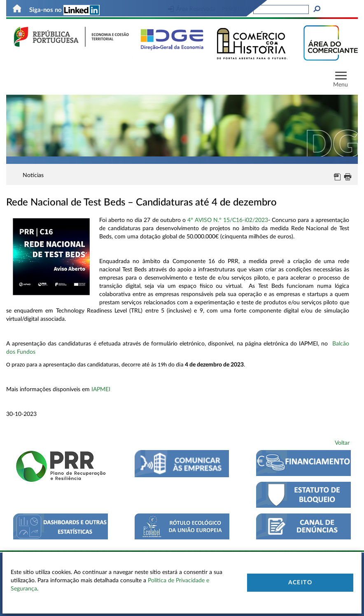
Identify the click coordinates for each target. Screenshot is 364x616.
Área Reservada (192, 9)
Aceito (300, 583)
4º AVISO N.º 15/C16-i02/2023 (228, 220)
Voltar (342, 443)
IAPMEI (101, 390)
